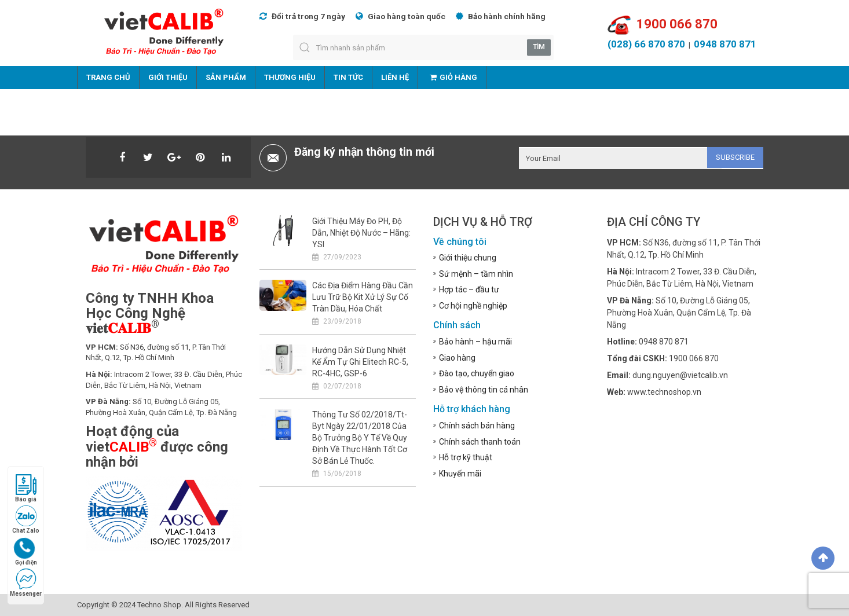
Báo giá (26, 488)
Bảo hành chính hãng (501, 16)
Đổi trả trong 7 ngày (302, 16)
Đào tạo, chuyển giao (477, 373)
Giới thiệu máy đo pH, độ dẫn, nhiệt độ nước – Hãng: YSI (361, 233)
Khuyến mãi (460, 474)
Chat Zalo (26, 520)
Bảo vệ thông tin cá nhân (484, 390)
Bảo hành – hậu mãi (475, 342)
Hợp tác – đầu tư (469, 289)
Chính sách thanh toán (480, 442)
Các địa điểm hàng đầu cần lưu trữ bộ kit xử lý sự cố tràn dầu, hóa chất (363, 297)
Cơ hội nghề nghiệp (473, 306)
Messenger (26, 583)
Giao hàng (457, 358)
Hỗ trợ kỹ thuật (466, 457)
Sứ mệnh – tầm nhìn (476, 274)
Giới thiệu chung (468, 258)
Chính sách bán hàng (477, 426)
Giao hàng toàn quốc (400, 16)
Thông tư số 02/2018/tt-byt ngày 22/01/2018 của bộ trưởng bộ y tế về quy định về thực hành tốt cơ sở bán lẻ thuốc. (360, 438)
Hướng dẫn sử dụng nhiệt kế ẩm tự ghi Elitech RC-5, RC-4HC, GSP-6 (360, 362)
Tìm (539, 47)
